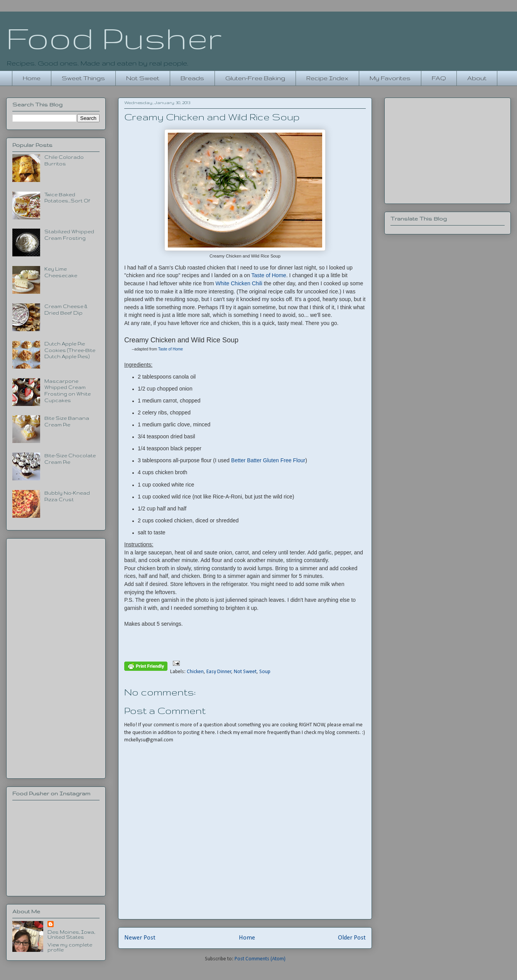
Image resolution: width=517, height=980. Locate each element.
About (477, 78)
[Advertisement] (56, 657)
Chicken (195, 672)
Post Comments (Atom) (260, 959)
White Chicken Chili (239, 283)
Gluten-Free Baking (255, 78)
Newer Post (140, 938)
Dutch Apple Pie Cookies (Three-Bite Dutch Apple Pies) (70, 350)
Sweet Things (83, 78)
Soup (265, 672)
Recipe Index (327, 78)
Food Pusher (114, 38)
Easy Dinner (219, 672)
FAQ (439, 78)
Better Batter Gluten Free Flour (268, 460)
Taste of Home (269, 275)
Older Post (352, 938)
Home (32, 78)
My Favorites (390, 78)
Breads (192, 78)
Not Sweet (143, 78)
